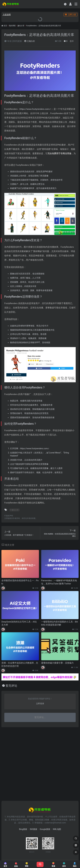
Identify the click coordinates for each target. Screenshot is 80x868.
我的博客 (12, 26)
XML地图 (57, 829)
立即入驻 (70, 15)
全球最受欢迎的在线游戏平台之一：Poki (20, 582)
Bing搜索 (23, 829)
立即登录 (40, 704)
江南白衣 (29, 41)
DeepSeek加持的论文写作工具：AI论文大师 (19, 623)
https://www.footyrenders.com (34, 109)
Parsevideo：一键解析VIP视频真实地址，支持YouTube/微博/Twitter (59, 582)
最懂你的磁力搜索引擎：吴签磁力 (57, 663)
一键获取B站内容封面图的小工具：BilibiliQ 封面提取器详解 (60, 623)
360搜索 (33, 829)
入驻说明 (7, 15)
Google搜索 (45, 829)
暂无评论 (11, 686)
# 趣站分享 (14, 510)
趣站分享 (21, 26)
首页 (5, 26)
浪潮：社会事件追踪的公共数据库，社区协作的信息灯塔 (20, 664)
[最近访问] (65, 4)
